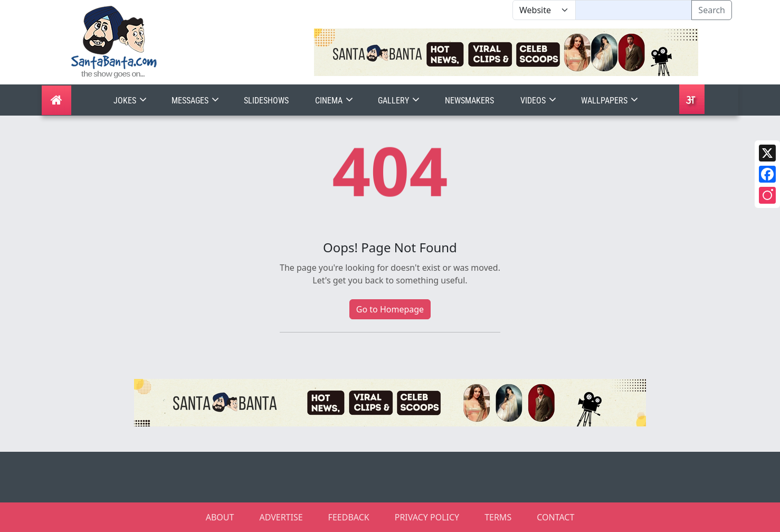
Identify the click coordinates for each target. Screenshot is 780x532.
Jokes (131, 101)
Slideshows (266, 101)
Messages (196, 101)
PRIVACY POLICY (427, 517)
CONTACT (555, 517)
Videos (539, 101)
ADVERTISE (281, 517)
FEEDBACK (349, 517)
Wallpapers (611, 101)
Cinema (335, 101)
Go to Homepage (390, 309)
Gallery (400, 101)
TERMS (498, 517)
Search (712, 10)
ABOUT (220, 517)
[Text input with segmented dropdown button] (634, 10)
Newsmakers (469, 101)
